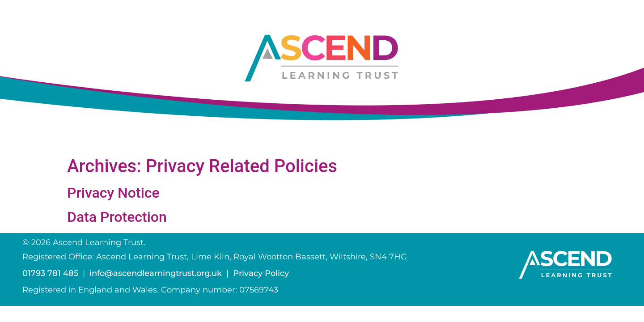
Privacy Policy (261, 273)
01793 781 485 (50, 273)
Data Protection (117, 217)
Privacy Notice (113, 193)
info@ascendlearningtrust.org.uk (156, 273)
